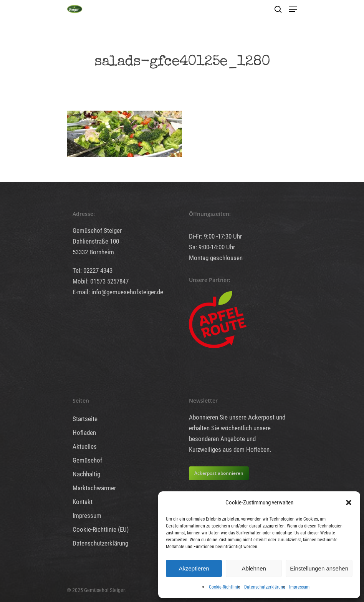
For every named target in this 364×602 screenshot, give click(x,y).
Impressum (299, 587)
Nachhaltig (86, 474)
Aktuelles (85, 446)
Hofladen (84, 433)
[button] (349, 502)
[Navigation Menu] (293, 9)
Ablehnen (254, 568)
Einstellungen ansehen (319, 568)
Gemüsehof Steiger (97, 231)
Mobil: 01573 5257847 (101, 281)
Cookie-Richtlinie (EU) (101, 529)
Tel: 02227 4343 (93, 270)
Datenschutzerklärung (265, 587)
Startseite (85, 419)
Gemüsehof (87, 460)
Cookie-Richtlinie (225, 587)
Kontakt (83, 502)
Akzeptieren (194, 568)
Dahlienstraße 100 (96, 241)
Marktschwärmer (94, 488)
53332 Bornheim (93, 252)
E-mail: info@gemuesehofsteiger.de (118, 292)
